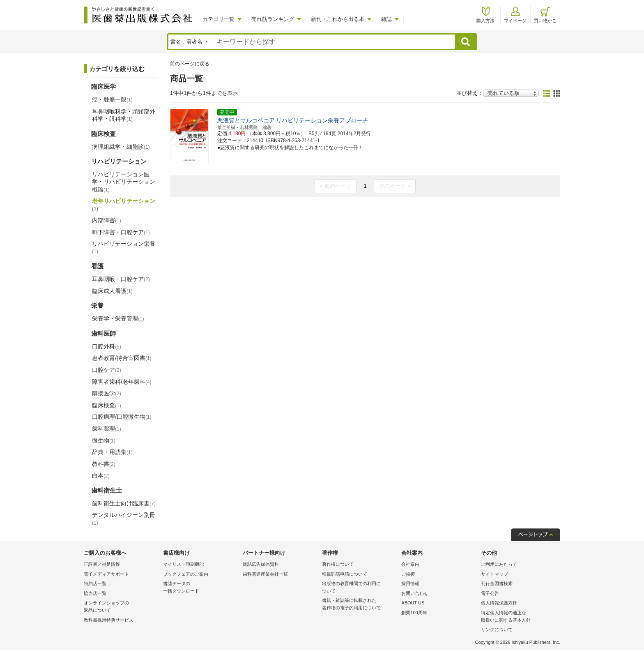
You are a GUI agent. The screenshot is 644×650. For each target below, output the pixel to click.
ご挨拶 (408, 574)
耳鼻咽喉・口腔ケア (121, 279)
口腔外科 (107, 346)
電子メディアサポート (106, 574)
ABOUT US (413, 603)
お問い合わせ (415, 593)
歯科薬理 (107, 429)
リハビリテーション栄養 (124, 247)
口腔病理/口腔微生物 (122, 417)
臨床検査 (107, 405)
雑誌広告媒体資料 (261, 564)
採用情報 (410, 583)
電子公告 (490, 593)
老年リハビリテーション (124, 205)
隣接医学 (107, 393)
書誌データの (201, 588)
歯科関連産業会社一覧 (265, 574)
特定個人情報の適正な (519, 617)
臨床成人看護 (112, 291)
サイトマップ (494, 574)
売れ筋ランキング (273, 19)
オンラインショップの (121, 607)
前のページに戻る (190, 64)
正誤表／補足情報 (102, 564)
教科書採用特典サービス (109, 620)
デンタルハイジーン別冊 (124, 519)
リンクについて (497, 629)
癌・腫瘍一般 (112, 99)
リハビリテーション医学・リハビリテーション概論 (124, 182)
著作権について (338, 564)
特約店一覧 (95, 583)
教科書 (104, 464)
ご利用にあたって (499, 564)
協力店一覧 (95, 593)
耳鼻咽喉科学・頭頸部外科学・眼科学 (124, 115)
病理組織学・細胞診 (121, 147)
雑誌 (386, 19)
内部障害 (107, 220)
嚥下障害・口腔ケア (121, 232)
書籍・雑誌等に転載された (360, 605)
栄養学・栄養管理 (118, 318)
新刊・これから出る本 (338, 19)
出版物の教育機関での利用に (360, 588)
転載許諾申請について (345, 574)
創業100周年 (414, 613)
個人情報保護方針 (499, 603)
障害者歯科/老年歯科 (122, 382)
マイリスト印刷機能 (183, 564)
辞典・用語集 (112, 452)
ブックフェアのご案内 (186, 574)
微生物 (104, 440)
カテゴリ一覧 (218, 19)
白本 (101, 475)
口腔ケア (107, 370)
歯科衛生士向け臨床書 (124, 503)
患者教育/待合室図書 (122, 358)
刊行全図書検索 (497, 583)
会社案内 (410, 564)
